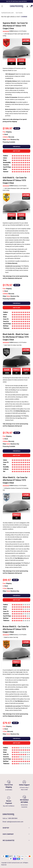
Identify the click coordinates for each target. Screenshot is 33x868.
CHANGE (24, 17)
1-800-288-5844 (12, 818)
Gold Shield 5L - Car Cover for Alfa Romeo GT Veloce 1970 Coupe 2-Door (15, 180)
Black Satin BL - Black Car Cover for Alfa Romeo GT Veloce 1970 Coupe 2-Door (16, 337)
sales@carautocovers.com (15, 822)
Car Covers (19, 13)
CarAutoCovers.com (7, 13)
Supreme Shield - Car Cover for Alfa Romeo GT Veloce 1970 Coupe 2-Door (15, 26)
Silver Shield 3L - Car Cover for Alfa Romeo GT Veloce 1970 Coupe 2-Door (15, 480)
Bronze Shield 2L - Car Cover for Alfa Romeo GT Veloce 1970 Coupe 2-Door (16, 629)
